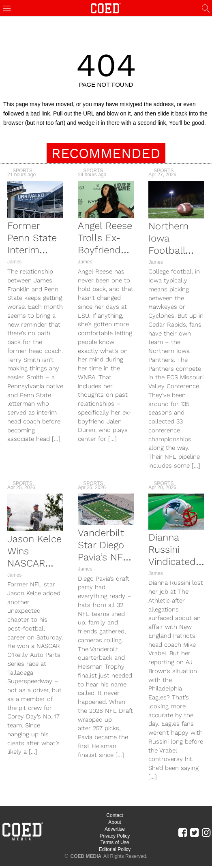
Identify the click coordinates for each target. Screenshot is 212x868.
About (115, 822)
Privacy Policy (115, 836)
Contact (115, 815)
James (14, 262)
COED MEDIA (86, 856)
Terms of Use (115, 842)
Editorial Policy (115, 849)
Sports (22, 171)
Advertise (115, 829)
